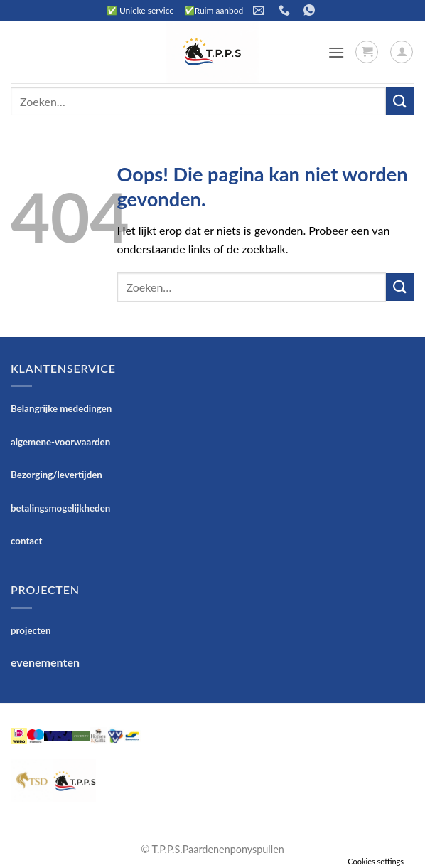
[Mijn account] (402, 52)
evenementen (45, 662)
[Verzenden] (400, 101)
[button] (336, 52)
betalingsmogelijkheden (60, 508)
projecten (31, 630)
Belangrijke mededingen (61, 408)
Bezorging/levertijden (57, 475)
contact (27, 541)
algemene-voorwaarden (60, 442)
